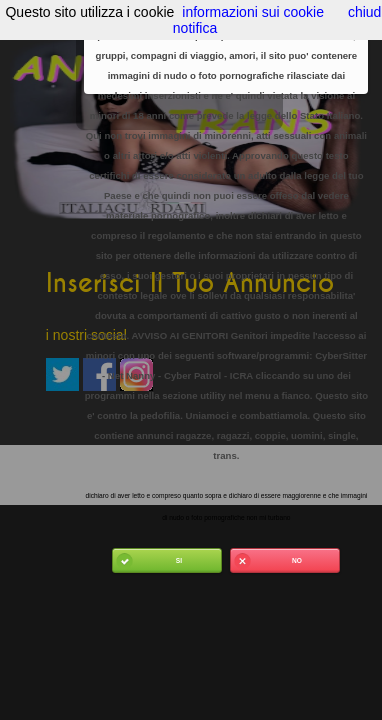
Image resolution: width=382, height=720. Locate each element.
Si (147, 560)
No (266, 560)
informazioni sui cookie (253, 12)
